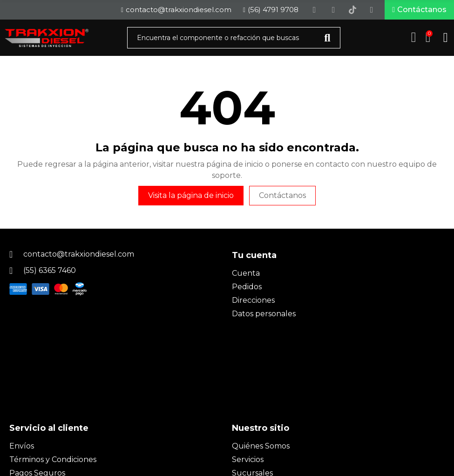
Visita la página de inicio (191, 198)
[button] (419, 11)
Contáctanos (282, 198)
